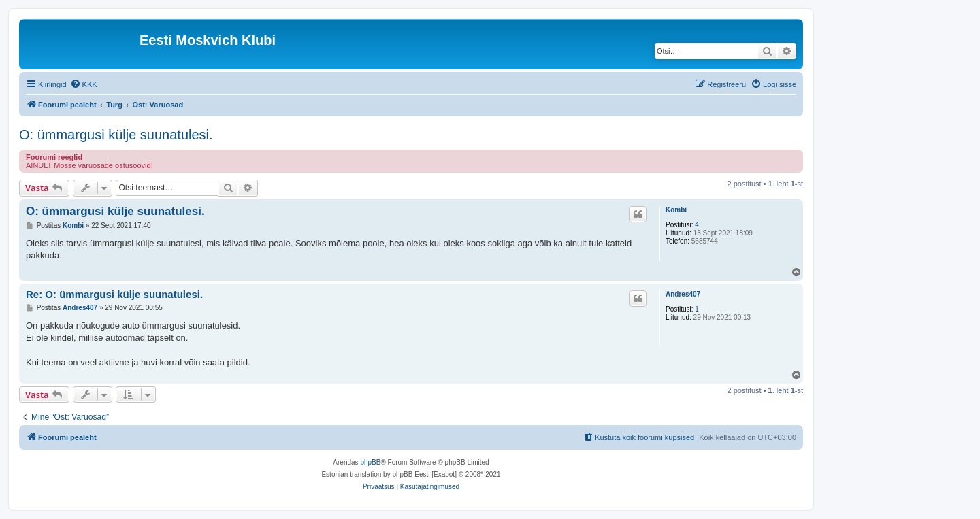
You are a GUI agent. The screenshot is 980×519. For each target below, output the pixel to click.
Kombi (676, 210)
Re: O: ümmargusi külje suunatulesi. (114, 294)
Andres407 (683, 294)
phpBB (370, 462)
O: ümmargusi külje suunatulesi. (116, 135)
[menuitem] (84, 84)
